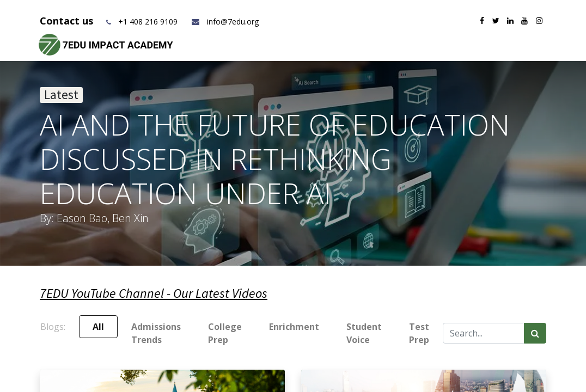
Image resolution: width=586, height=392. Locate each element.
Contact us (68, 21)
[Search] (535, 333)
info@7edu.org (225, 22)
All (98, 327)
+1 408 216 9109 (148, 22)
